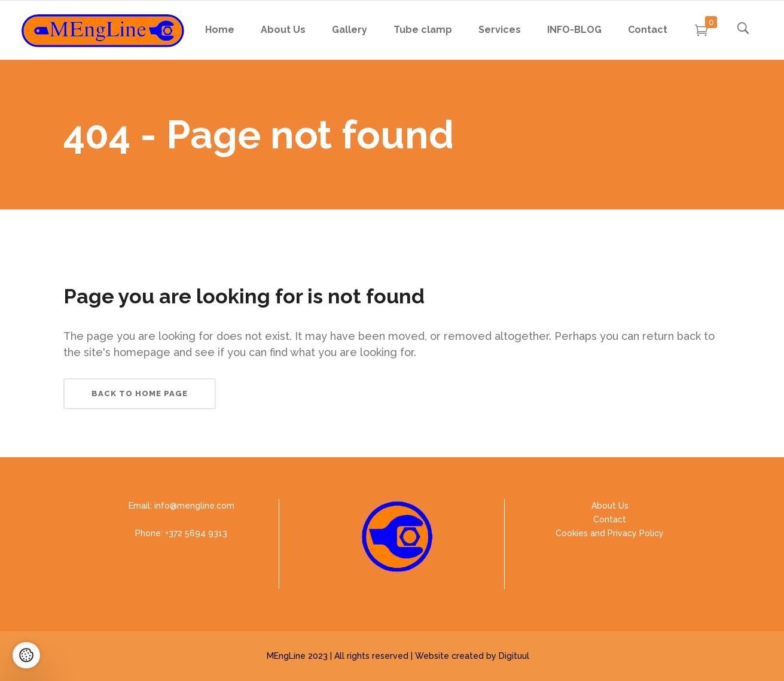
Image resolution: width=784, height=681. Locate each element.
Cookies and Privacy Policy (610, 533)
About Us (610, 506)
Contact (610, 519)
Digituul (514, 656)
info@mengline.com (194, 506)
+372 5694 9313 (196, 533)
